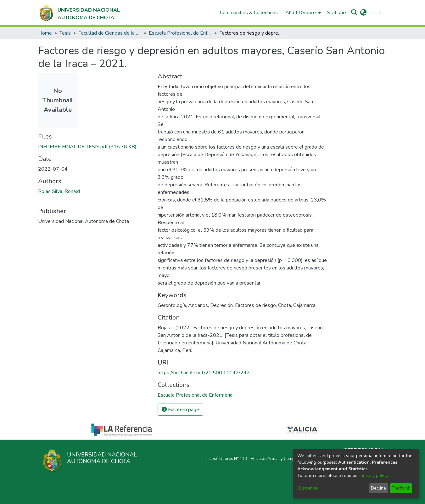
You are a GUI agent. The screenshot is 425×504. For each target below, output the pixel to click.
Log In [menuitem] (376, 13)
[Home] (79, 13)
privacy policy (374, 476)
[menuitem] (302, 13)
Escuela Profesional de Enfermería (180, 33)
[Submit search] (354, 13)
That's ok (401, 488)
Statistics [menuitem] (337, 13)
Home (45, 33)
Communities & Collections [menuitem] (249, 13)
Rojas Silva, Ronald (59, 191)
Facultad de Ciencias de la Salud (110, 33)
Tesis (65, 33)
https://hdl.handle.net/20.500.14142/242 (204, 373)
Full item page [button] (180, 410)
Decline (378, 488)
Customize (308, 488)
